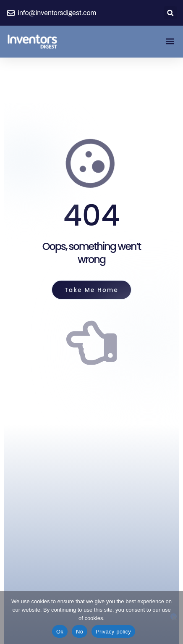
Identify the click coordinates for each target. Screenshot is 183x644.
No (80, 632)
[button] (170, 13)
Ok (60, 632)
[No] (174, 616)
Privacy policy (113, 632)
